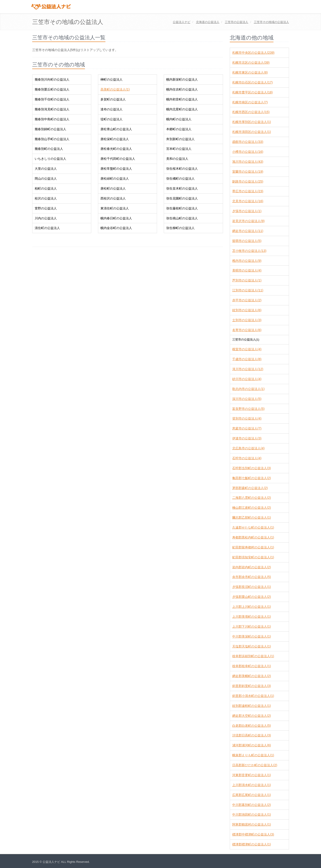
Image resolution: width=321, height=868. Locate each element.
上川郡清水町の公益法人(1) (252, 785)
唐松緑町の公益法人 (115, 179)
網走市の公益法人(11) (248, 231)
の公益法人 (208, 22)
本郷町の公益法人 (179, 129)
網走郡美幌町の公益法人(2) (252, 676)
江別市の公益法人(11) (248, 290)
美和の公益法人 (177, 159)
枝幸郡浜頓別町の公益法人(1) (253, 656)
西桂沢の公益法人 (113, 198)
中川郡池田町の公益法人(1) (252, 815)
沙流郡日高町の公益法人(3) (252, 735)
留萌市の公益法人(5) (247, 241)
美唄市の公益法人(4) (247, 270)
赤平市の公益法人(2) (247, 300)
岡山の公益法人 (46, 179)
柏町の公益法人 (46, 188)
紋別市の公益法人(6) (247, 310)
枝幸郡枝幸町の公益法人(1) (252, 666)
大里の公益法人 (46, 169)
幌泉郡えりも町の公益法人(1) (253, 755)
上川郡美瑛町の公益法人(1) (252, 617)
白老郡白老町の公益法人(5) (252, 726)
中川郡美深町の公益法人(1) (252, 636)
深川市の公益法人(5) (247, 399)
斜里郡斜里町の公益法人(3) (252, 686)
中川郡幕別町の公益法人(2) (252, 805)
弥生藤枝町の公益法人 (182, 208)
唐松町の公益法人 (113, 188)
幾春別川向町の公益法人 (52, 79)
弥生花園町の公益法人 (182, 198)
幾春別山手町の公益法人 (52, 139)
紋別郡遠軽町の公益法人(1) (252, 706)
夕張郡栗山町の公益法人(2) (252, 597)
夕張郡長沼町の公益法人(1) (252, 587)
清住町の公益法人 (47, 228)
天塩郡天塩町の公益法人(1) (252, 646)
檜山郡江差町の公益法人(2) (252, 508)
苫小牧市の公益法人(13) (249, 251)
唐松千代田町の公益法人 (118, 159)
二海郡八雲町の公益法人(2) (252, 498)
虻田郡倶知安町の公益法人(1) (253, 557)
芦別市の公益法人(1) (247, 280)
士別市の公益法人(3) (247, 320)
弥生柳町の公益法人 (180, 228)
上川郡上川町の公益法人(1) (252, 607)
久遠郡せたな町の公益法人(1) (253, 527)
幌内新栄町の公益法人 (182, 79)
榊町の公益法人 (112, 79)
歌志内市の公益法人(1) (248, 389)
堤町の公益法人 (112, 119)
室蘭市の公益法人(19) (248, 172)
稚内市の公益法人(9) (247, 261)
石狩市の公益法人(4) (247, 458)
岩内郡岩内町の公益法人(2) (252, 567)
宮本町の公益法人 (179, 149)
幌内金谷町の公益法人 (116, 228)
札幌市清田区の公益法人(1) (252, 132)
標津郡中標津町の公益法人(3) (253, 834)
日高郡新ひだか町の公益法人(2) (255, 765)
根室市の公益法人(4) (247, 349)
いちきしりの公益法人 (50, 159)
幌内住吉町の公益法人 (182, 89)
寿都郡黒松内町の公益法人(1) (253, 537)
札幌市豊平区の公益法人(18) (252, 92)
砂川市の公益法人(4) (247, 379)
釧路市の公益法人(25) (248, 181)
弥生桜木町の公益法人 (182, 169)
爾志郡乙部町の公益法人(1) (252, 518)
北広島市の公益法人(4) (248, 448)
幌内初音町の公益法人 (182, 99)
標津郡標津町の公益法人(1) (252, 844)
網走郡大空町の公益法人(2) (252, 716)
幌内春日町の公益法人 (116, 218)
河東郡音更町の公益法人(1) (252, 775)
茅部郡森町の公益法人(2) (250, 488)
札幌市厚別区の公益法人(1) (252, 122)
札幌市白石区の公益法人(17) (252, 82)
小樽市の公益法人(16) (248, 152)
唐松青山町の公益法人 (116, 129)
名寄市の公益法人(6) (247, 330)
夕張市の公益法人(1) (247, 211)
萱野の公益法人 (46, 208)
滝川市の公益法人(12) (248, 369)
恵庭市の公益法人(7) (247, 428)
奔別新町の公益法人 (180, 139)
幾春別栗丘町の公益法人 (52, 89)
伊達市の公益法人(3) (247, 438)
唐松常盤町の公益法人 (116, 169)
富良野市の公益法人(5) (248, 409)
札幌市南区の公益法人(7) (250, 102)
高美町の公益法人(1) (115, 89)
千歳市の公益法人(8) (247, 359)
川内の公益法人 (46, 218)
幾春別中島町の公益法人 (52, 119)
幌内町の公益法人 (179, 119)
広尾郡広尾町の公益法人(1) (252, 795)
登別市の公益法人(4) (247, 418)
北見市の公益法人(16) (248, 201)
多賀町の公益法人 (113, 99)
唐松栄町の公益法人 (115, 139)
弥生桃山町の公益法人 (182, 218)
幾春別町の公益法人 (49, 149)
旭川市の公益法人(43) (248, 162)
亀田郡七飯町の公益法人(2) (252, 478)
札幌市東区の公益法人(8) (250, 72)
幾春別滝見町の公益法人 (52, 109)
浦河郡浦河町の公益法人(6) (252, 745)
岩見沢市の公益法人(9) (248, 221)
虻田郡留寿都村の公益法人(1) (253, 547)
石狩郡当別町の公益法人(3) (252, 468)
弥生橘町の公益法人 (180, 179)
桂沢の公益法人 (46, 198)
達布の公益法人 (112, 109)
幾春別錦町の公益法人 (50, 129)
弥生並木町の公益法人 (182, 188)
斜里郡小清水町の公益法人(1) (253, 696)
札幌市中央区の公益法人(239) (253, 53)
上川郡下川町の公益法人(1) (252, 627)
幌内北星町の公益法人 (182, 109)
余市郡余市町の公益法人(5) (252, 577)
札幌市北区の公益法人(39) (251, 63)
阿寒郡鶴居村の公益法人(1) (252, 824)
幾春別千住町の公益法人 (52, 99)
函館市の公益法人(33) (248, 142)
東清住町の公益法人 (115, 208)
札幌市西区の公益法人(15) (251, 112)
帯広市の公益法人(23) (248, 191)
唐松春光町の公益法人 (116, 149)
